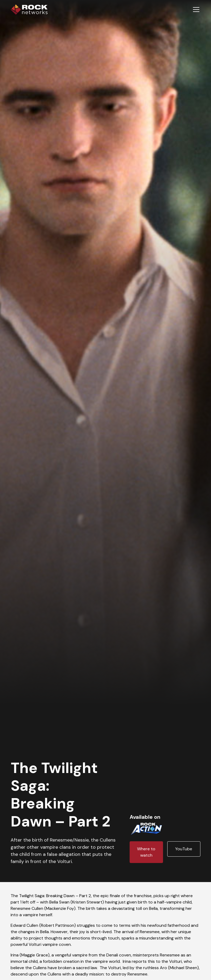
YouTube (184, 849)
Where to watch (146, 852)
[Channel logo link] (146, 828)
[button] (195, 10)
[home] (29, 10)
